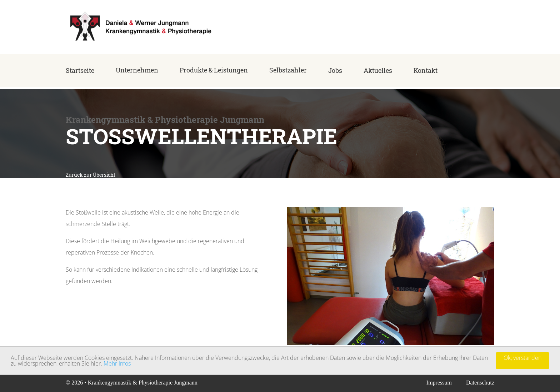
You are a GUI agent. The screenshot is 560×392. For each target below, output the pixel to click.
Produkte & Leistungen (214, 70)
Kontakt (426, 70)
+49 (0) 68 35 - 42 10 (470, 29)
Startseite (80, 70)
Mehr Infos (117, 364)
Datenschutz (480, 383)
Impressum (439, 383)
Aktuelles (378, 70)
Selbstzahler (288, 70)
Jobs (335, 70)
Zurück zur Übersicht (91, 175)
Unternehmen (137, 70)
